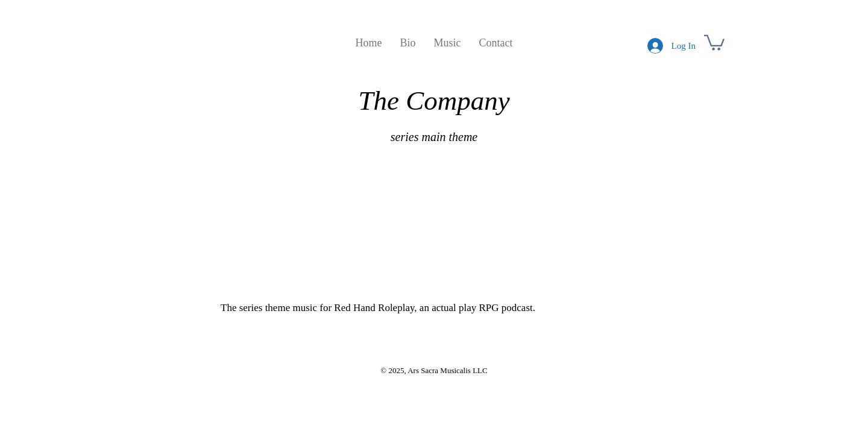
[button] (714, 42)
